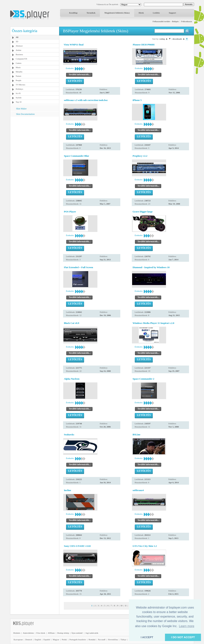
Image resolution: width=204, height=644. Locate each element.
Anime (19, 50)
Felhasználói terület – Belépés (166, 21)
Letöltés (156, 13)
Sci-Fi (18, 93)
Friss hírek (41, 633)
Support (172, 13)
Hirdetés (17, 633)
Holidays (20, 89)
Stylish (19, 98)
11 (126, 606)
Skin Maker (21, 109)
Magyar (56, 639)
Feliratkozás (187, 21)
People (19, 80)
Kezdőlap (73, 13)
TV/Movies (21, 85)
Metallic (19, 72)
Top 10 (19, 102)
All (17, 37)
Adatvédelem (28, 633)
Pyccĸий (102, 639)
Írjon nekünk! (77, 633)
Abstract (19, 46)
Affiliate (51, 633)
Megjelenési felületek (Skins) (117, 13)
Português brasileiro (78, 639)
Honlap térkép (63, 633)
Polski (64, 639)
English (38, 639)
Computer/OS (21, 59)
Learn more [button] (187, 626)
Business (19, 54)
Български (18, 639)
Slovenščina (113, 639)
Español (47, 639)
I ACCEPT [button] (147, 637)
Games (19, 63)
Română (92, 639)
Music (18, 67)
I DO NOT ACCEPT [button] (183, 637)
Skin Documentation (25, 114)
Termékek (91, 13)
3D (17, 41)
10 (121, 606)
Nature (19, 76)
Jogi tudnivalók (92, 633)
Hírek (141, 13)
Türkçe (123, 639)
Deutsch (29, 639)
